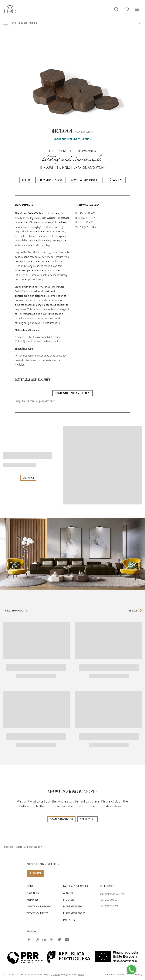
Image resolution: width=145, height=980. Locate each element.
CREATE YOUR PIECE (38, 913)
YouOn (81, 975)
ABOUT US (69, 893)
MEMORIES (33, 900)
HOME (30, 886)
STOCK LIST (69, 900)
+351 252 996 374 (109, 900)
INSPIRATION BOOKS (74, 913)
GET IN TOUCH (88, 819)
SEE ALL (135, 611)
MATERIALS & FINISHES (76, 886)
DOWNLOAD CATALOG (61, 819)
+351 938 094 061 (109, 906)
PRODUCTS (33, 893)
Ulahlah (56, 975)
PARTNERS (69, 920)
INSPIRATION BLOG (73, 907)
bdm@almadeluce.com (112, 894)
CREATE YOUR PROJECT (39, 907)
